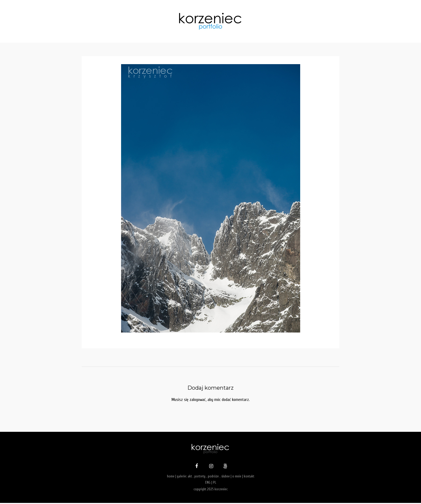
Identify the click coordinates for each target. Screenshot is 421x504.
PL (215, 483)
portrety (200, 477)
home (171, 477)
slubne (226, 477)
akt (190, 477)
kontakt (249, 477)
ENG (208, 483)
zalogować (197, 400)
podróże (213, 477)
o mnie (237, 477)
